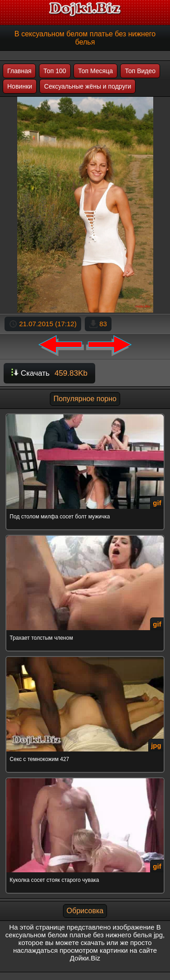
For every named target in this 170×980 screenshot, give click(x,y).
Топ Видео (140, 71)
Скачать (49, 373)
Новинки (20, 86)
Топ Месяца (95, 71)
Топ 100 (55, 71)
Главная (19, 71)
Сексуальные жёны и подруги (87, 86)
